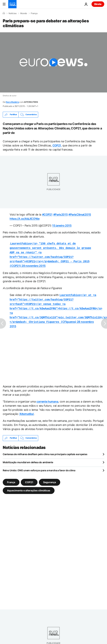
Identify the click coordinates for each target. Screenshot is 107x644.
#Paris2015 (61, 214)
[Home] (4, 13)
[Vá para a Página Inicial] (12, 4)
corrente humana (47, 397)
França (34, 13)
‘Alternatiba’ (26, 409)
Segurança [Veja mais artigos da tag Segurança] (50, 478)
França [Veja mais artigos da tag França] (11, 478)
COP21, (57, 145)
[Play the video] (53, 62)
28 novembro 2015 (34, 264)
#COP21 (47, 214)
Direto (98, 4)
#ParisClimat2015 (80, 214)
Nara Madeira (12, 102)
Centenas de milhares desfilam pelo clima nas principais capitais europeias (45, 450)
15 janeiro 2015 (62, 225)
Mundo (24, 13)
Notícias (13, 13)
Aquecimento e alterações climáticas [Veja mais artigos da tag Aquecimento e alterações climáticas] (29, 486)
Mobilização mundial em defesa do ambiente (28, 458)
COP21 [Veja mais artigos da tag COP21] (29, 478)
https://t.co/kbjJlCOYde (25, 219)
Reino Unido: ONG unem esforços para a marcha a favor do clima (39, 466)
